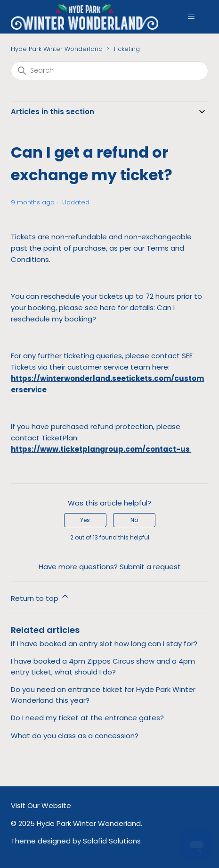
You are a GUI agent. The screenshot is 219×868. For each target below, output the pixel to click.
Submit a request (150, 567)
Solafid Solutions (112, 841)
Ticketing (126, 49)
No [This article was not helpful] (134, 520)
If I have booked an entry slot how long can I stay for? (104, 644)
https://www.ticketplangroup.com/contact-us (100, 449)
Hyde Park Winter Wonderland (57, 49)
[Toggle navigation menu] (191, 17)
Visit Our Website (41, 805)
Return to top (40, 597)
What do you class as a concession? (75, 736)
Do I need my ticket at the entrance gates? (87, 718)
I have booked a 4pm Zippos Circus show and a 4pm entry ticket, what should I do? (103, 666)
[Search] (109, 71)
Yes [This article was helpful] (85, 520)
